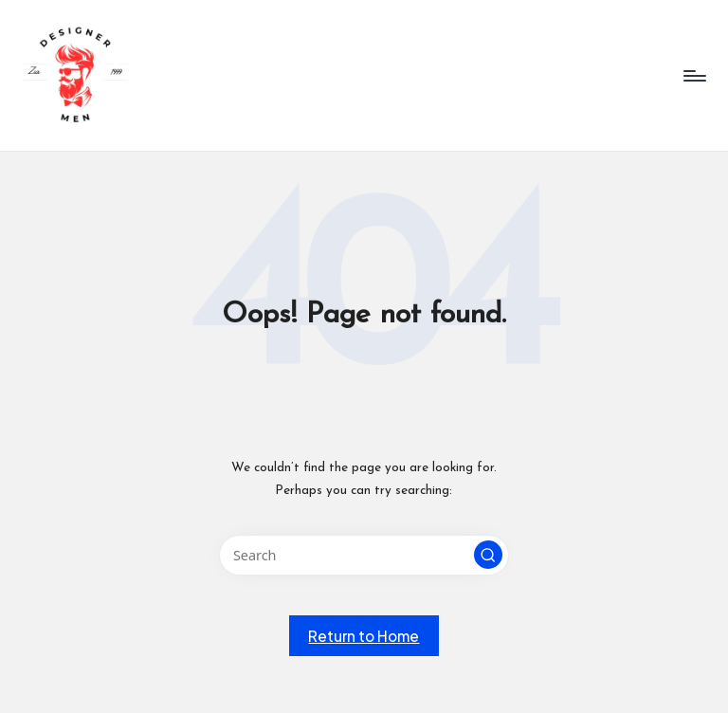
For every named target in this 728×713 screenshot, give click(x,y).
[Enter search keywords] (364, 555)
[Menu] (693, 76)
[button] (488, 555)
